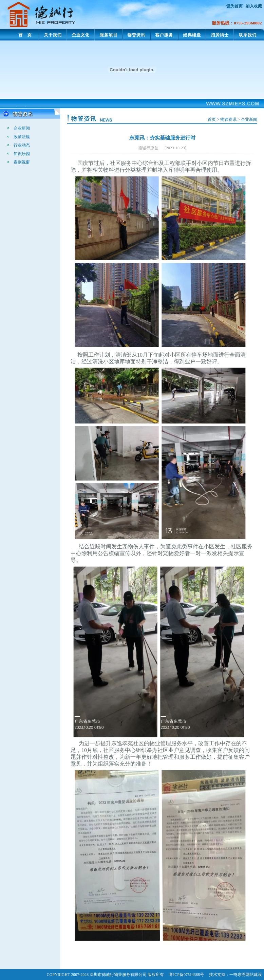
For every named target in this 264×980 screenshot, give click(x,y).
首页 (212, 119)
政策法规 (22, 137)
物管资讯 (228, 119)
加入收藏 (254, 6)
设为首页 (234, 6)
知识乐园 (22, 154)
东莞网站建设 (250, 975)
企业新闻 (22, 128)
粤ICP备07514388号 (186, 975)
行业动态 (22, 145)
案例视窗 (22, 162)
